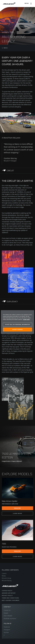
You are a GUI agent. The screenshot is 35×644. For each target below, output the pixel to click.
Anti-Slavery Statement (11, 600)
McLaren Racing (7, 580)
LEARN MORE (17, 513)
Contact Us (7, 610)
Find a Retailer (8, 616)
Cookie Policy (7, 591)
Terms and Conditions (10, 598)
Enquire (6, 613)
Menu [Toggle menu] (5, 48)
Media (4, 576)
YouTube (6, 632)
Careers (4, 573)
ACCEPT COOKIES (17, 329)
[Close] (32, 312)
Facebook (7, 627)
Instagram (7, 630)
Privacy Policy (7, 596)
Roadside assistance (10, 618)
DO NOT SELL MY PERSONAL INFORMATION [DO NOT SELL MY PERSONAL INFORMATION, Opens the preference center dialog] (17, 325)
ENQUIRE (17, 508)
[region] (17, 322)
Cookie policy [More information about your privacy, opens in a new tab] (26, 319)
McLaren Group (7, 578)
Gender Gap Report (9, 593)
